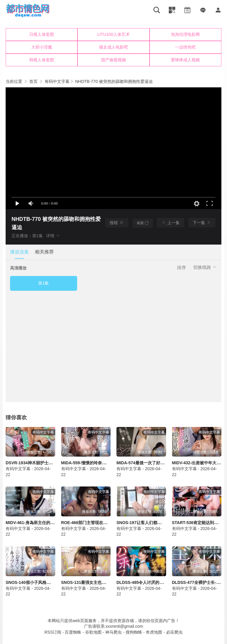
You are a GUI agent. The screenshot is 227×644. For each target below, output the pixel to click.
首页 (33, 81)
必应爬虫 (174, 632)
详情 (53, 236)
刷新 (143, 223)
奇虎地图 (154, 632)
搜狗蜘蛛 (134, 632)
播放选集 (20, 252)
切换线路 (205, 267)
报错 (117, 223)
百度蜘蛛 (73, 632)
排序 (181, 268)
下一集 (202, 223)
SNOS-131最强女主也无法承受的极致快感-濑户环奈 (109, 582)
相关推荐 (44, 252)
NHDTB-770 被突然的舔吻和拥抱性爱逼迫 (114, 81)
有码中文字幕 (57, 81)
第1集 (43, 283)
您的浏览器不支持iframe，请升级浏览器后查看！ (113, 47)
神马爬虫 (113, 632)
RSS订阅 (53, 632)
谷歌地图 (93, 632)
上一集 (171, 223)
